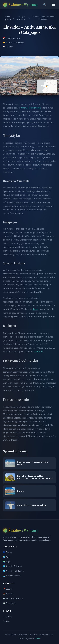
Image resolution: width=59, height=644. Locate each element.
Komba (37, 639)
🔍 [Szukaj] (45, 5)
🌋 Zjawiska (8, 594)
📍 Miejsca (8, 589)
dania (35, 312)
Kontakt (6, 621)
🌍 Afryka (7, 561)
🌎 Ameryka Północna (12, 566)
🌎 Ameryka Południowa (13, 571)
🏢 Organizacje (10, 603)
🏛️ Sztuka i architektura (13, 598)
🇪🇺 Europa (7, 552)
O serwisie (8, 616)
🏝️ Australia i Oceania (12, 576)
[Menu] (53, 5)
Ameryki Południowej (31, 110)
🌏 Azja (6, 557)
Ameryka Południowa (22, 18)
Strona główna (8, 18)
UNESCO (38, 354)
